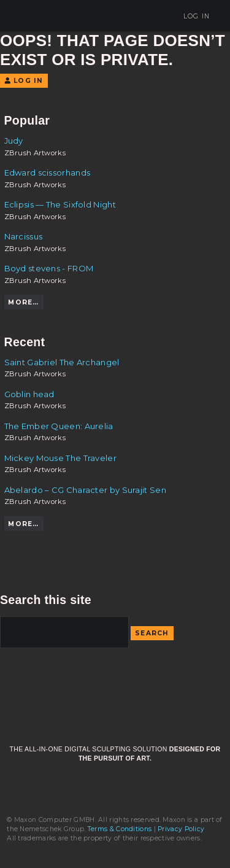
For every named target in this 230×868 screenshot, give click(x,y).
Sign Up (146, 16)
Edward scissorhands (48, 172)
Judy (14, 141)
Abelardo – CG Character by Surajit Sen (85, 490)
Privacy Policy (181, 829)
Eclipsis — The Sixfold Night (60, 204)
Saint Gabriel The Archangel (62, 362)
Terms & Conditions (120, 829)
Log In (192, 16)
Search (152, 633)
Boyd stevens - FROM (49, 268)
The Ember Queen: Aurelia (59, 426)
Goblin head (29, 394)
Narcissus (24, 236)
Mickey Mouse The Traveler (60, 458)
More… (23, 302)
